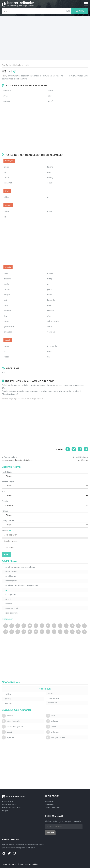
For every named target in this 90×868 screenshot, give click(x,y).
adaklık (52, 721)
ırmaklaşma (10, 576)
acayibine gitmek (12, 727)
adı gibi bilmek (55, 737)
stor (49, 316)
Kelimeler (18, 65)
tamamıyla (54, 698)
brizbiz (7, 289)
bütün (7, 699)
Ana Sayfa (6, 65)
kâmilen (8, 703)
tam (51, 693)
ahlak (6, 197)
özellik (50, 183)
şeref (50, 101)
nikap (50, 305)
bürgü (7, 295)
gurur (7, 167)
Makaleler (50, 804)
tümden (52, 703)
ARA (80, 11)
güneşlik (8, 332)
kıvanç (50, 167)
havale (50, 273)
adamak (52, 732)
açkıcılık (8, 737)
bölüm (7, 284)
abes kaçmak (11, 721)
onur (49, 172)
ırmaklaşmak (10, 581)
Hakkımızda (7, 802)
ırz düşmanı (10, 595)
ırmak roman (10, 572)
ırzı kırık (8, 604)
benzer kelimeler (21, 4)
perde (51, 91)
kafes (50, 295)
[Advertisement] (45, 38)
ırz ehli (7, 599)
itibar (6, 178)
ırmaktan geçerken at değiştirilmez (21, 585)
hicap (50, 279)
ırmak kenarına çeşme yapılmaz (19, 567)
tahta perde (53, 321)
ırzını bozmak (11, 613)
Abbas (7, 716)
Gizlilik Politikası (9, 805)
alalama (8, 279)
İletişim (5, 811)
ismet (50, 212)
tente (50, 327)
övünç (50, 178)
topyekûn (45, 689)
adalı (51, 727)
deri (6, 305)
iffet (5, 96)
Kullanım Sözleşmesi (11, 808)
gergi (6, 321)
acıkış (7, 732)
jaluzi (50, 289)
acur (51, 716)
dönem (7, 311)
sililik (50, 96)
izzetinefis (9, 183)
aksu (6, 273)
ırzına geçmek (11, 608)
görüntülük (9, 327)
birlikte (7, 694)
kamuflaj (51, 300)
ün (48, 357)
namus (7, 101)
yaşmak (51, 332)
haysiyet (7, 91)
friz (5, 316)
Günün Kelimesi (52, 807)
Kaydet (50, 833)
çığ (5, 300)
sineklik (51, 311)
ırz (27, 65)
